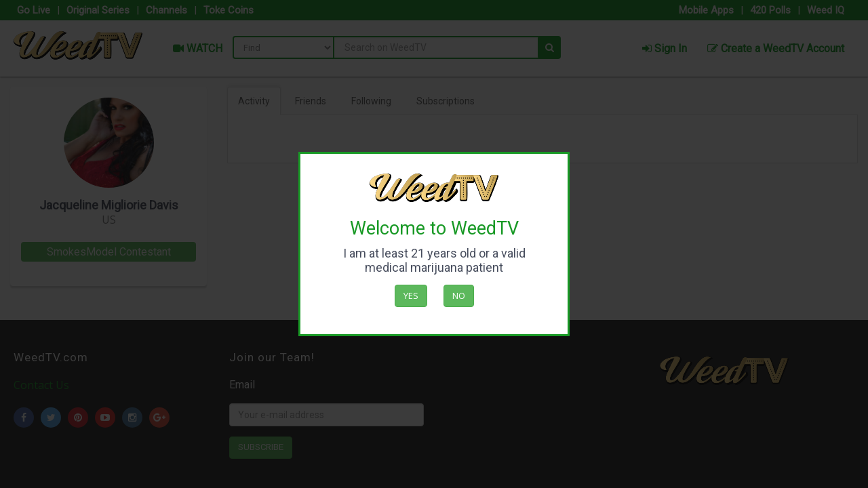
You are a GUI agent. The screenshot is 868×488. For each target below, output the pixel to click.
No (459, 296)
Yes (411, 296)
